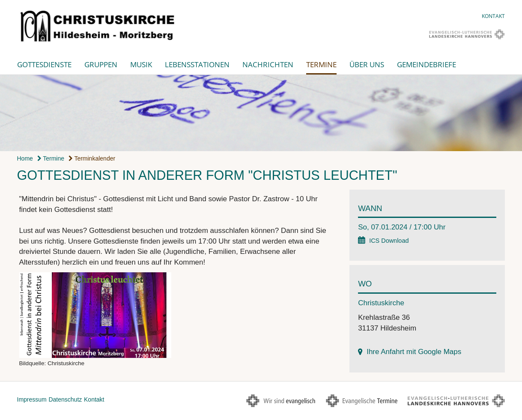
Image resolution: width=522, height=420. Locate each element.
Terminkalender (92, 158)
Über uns (367, 64)
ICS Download (389, 241)
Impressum (32, 399)
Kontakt (493, 16)
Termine (321, 64)
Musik (141, 64)
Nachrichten (268, 64)
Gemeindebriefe (427, 64)
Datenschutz (65, 399)
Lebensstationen (197, 64)
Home (25, 158)
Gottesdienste (44, 64)
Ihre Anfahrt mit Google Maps (414, 352)
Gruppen (101, 64)
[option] (261, 113)
